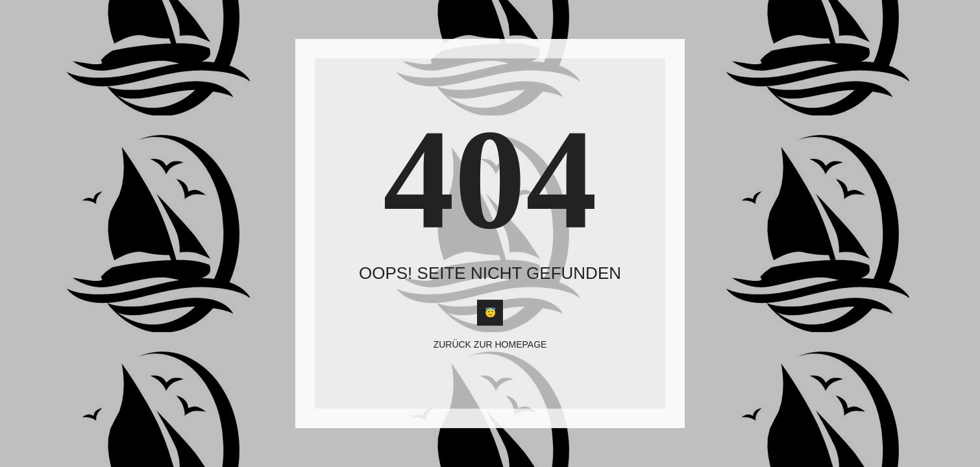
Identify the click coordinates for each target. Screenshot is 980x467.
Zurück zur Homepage (490, 345)
